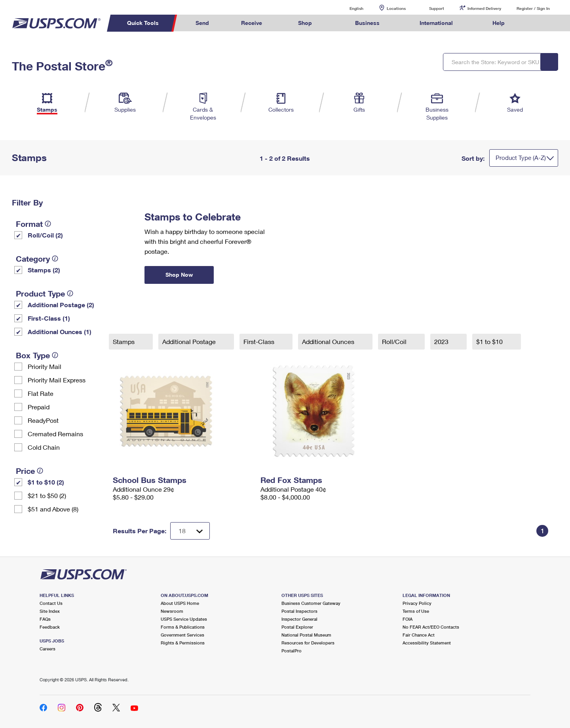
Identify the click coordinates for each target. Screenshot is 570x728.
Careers (47, 649)
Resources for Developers (308, 643)
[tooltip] (48, 224)
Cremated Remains (55, 434)
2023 (442, 341)
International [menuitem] (436, 23)
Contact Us (51, 603)
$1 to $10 (490, 341)
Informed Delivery (484, 8)
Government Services (182, 635)
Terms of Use (416, 611)
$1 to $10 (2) (46, 482)
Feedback (50, 627)
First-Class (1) (49, 318)
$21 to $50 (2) (47, 495)
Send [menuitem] (202, 23)
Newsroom (172, 611)
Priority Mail (45, 366)
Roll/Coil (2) (45, 235)
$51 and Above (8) (53, 509)
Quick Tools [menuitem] (143, 23)
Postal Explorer (297, 627)
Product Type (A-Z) (521, 158)
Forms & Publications (183, 627)
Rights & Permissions (183, 643)
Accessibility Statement (427, 643)
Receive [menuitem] (252, 23)
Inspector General (299, 619)
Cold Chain (44, 447)
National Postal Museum (306, 635)
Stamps (124, 341)
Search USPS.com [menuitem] (536, 23)
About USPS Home (180, 603)
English (348, 8)
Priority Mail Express (57, 380)
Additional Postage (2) (61, 305)
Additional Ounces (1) (60, 332)
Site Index (50, 611)
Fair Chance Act (419, 635)
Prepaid (39, 407)
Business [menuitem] (367, 23)
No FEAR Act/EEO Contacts (431, 627)
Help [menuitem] (499, 23)
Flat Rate (41, 393)
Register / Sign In (533, 8)
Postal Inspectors (299, 611)
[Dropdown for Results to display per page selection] (190, 531)
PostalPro (292, 651)
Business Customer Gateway (311, 603)
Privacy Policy (417, 603)
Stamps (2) (44, 270)
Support (437, 8)
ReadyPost (43, 420)
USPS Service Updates (184, 619)
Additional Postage (190, 341)
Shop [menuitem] (305, 23)
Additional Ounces (329, 341)
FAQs (45, 619)
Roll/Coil (395, 341)
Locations (396, 8)
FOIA (408, 619)
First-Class (260, 341)
